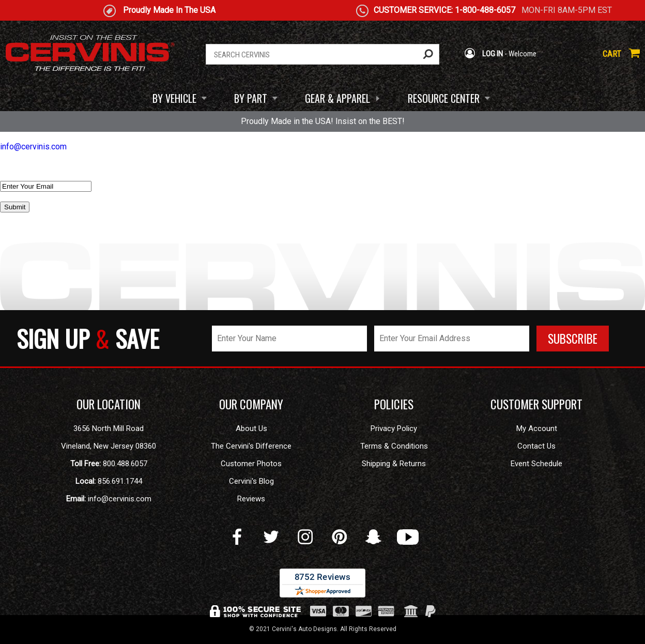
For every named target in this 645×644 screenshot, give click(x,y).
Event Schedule (536, 464)
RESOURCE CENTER (444, 98)
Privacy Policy (394, 428)
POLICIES (394, 404)
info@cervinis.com (33, 147)
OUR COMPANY (251, 404)
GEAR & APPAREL (337, 98)
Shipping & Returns (394, 464)
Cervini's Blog (251, 481)
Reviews (251, 499)
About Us (251, 428)
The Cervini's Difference (251, 446)
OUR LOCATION (109, 404)
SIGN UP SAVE (88, 338)
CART (621, 54)
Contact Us (536, 446)
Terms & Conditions (394, 446)
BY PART (251, 98)
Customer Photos (251, 464)
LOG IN (483, 54)
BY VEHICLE (174, 98)
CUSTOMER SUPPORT (536, 404)
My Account (537, 428)
